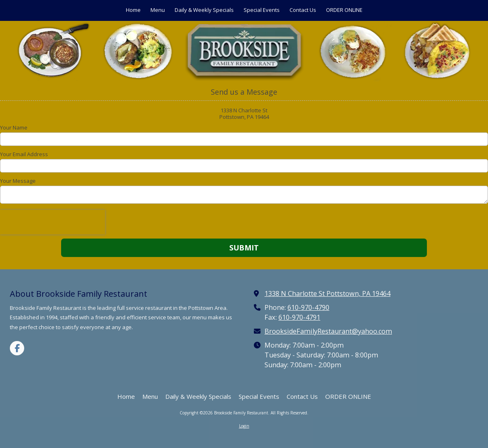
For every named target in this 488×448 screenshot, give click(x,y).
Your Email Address (24, 154)
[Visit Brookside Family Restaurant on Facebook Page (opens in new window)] (17, 348)
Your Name (14, 127)
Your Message (18, 181)
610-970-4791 (299, 317)
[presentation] (52, 222)
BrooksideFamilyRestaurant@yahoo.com (328, 331)
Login (244, 426)
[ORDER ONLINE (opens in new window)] (344, 10)
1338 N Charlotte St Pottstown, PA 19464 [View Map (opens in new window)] (327, 293)
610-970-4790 (308, 307)
